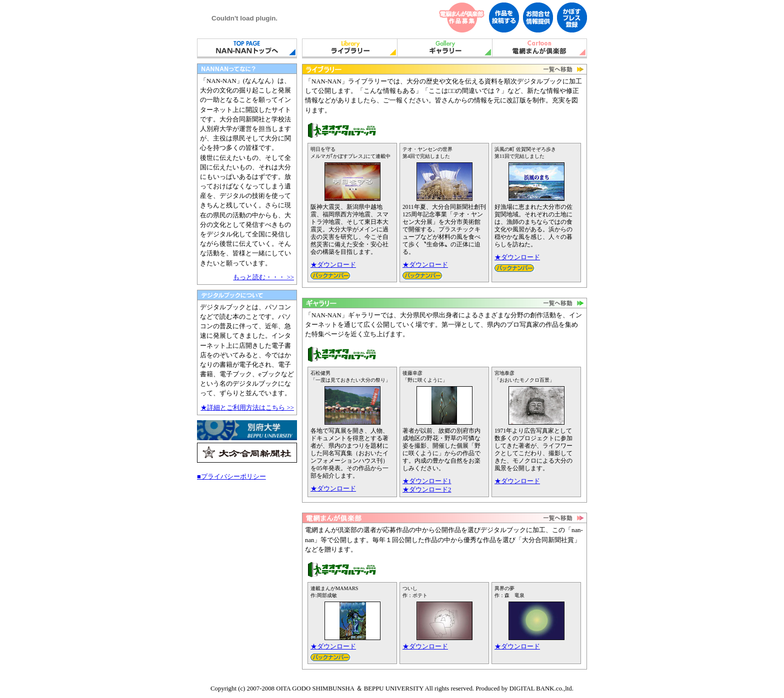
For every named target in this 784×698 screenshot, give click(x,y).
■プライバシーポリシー (231, 477)
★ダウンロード (333, 265)
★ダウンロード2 (427, 490)
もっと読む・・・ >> (263, 277)
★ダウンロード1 (427, 481)
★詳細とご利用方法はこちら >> (247, 408)
